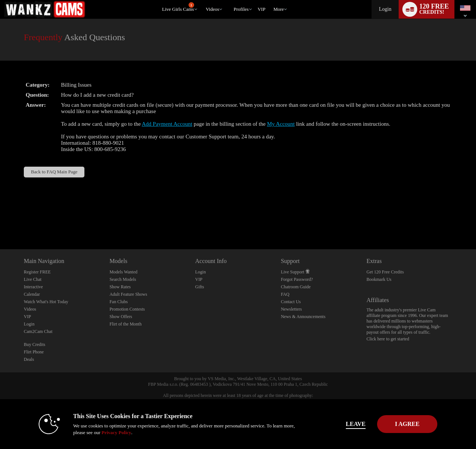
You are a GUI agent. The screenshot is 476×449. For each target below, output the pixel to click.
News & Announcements (303, 317)
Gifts (200, 287)
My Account (281, 124)
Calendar (32, 294)
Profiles (241, 9)
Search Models (123, 279)
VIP (262, 9)
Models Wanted (123, 272)
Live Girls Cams (178, 7)
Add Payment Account (167, 124)
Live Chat (33, 279)
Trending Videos (202, 0)
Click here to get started (388, 339)
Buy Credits (35, 344)
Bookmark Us (379, 279)
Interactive (33, 287)
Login (385, 9)
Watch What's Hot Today (46, 302)
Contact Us (291, 302)
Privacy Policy (103, 432)
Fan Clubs (118, 302)
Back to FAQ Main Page (54, 172)
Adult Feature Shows (128, 294)
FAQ (285, 294)
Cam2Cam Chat (38, 331)
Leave (342, 424)
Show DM (0, 222)
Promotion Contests (127, 309)
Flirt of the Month (125, 324)
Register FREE (37, 272)
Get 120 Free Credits (385, 272)
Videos (212, 9)
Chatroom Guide (296, 287)
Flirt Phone (34, 352)
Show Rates (120, 287)
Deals (29, 359)
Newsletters (291, 309)
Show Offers (121, 317)
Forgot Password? (297, 279)
